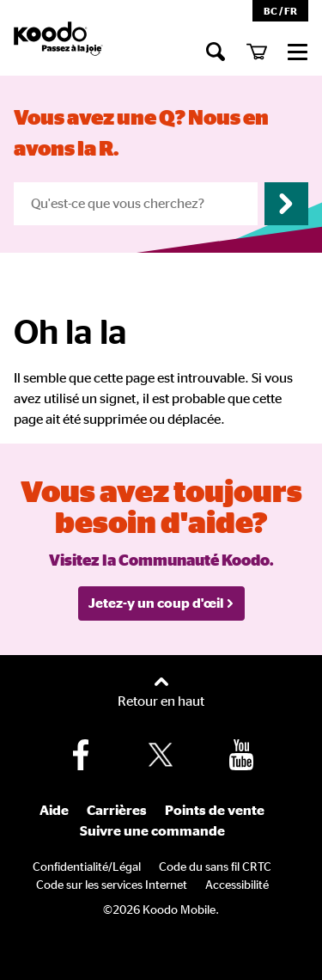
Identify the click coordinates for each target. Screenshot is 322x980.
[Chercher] (216, 51)
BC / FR (280, 11)
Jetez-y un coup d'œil (161, 603)
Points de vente (215, 811)
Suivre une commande (152, 831)
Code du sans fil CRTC (215, 867)
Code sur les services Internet (112, 885)
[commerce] (298, 51)
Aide (54, 811)
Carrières (117, 811)
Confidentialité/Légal (87, 867)
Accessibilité (237, 885)
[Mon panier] (257, 51)
